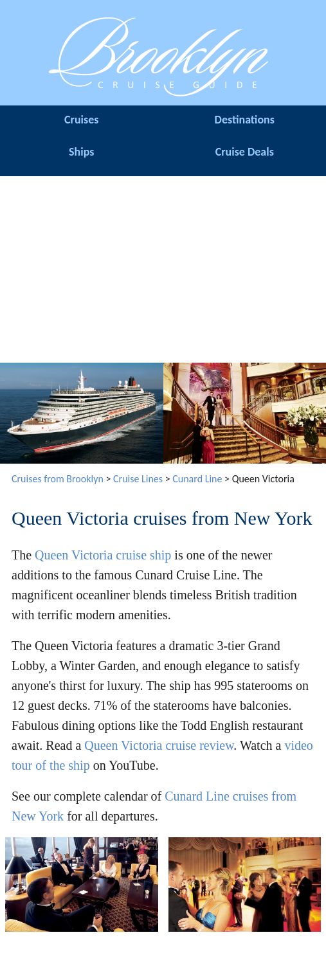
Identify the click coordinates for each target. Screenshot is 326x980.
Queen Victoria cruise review (159, 745)
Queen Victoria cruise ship (103, 555)
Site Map (285, 946)
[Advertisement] (163, 266)
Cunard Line (197, 479)
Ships (81, 152)
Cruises (81, 120)
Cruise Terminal (41, 956)
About (204, 946)
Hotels (122, 946)
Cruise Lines (138, 479)
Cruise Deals (245, 152)
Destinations (245, 120)
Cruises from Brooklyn (58, 479)
